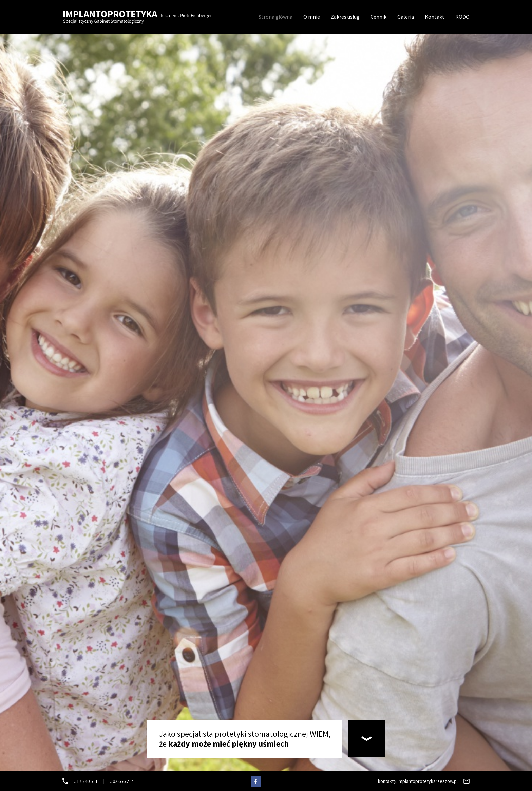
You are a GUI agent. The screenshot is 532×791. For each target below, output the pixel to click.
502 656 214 (122, 781)
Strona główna (275, 17)
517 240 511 (86, 781)
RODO (462, 17)
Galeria (406, 17)
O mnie (312, 17)
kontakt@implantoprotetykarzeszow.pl (418, 781)
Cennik (378, 17)
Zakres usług (345, 17)
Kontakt (435, 17)
